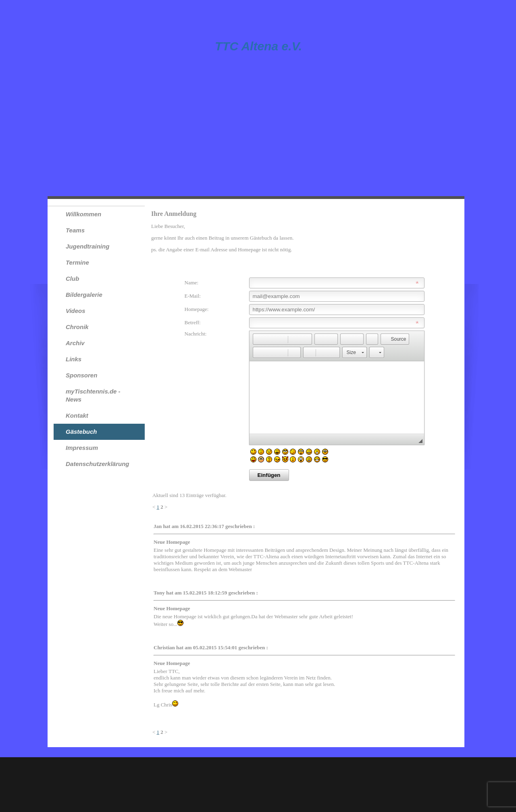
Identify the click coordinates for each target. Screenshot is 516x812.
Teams (75, 230)
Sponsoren (81, 375)
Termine (77, 262)
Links (74, 359)
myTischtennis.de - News (93, 395)
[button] (259, 339)
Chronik (77, 327)
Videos (76, 311)
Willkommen (83, 214)
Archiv (75, 343)
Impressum (82, 448)
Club (72, 279)
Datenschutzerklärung (98, 464)
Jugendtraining (87, 246)
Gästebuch (81, 432)
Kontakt (77, 415)
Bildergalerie (84, 295)
